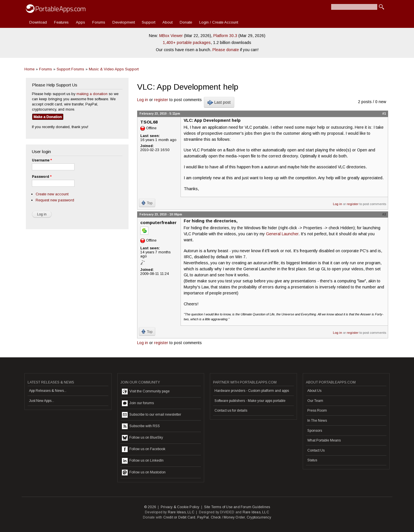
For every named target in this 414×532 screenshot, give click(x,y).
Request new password (55, 200)
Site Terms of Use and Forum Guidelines (237, 507)
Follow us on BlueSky (142, 438)
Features (61, 22)
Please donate (226, 50)
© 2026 (150, 507)
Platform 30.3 (225, 36)
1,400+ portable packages (187, 43)
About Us (314, 391)
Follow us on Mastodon (144, 473)
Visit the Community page (146, 392)
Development (124, 22)
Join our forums (138, 403)
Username (42, 160)
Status (312, 460)
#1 (384, 113)
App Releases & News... (48, 391)
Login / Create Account (219, 22)
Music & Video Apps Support (114, 69)
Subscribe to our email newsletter (152, 415)
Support (148, 22)
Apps (80, 22)
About (167, 22)
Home (29, 69)
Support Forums (70, 69)
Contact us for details (231, 410)
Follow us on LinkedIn (143, 461)
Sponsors (315, 431)
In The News (317, 421)
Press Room (317, 410)
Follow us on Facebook (144, 449)
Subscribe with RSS (141, 426)
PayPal (203, 517)
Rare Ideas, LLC (181, 512)
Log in (143, 100)
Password (42, 177)
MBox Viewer (171, 36)
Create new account (52, 194)
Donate (186, 22)
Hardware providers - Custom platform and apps (252, 391)
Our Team (315, 401)
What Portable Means (324, 440)
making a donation (92, 94)
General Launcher (282, 234)
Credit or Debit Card (179, 517)
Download (38, 22)
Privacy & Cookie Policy (180, 507)
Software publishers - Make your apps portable (250, 401)
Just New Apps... (42, 401)
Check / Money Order (228, 517)
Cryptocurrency (259, 517)
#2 (384, 214)
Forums (99, 22)
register (161, 100)
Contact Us (316, 450)
